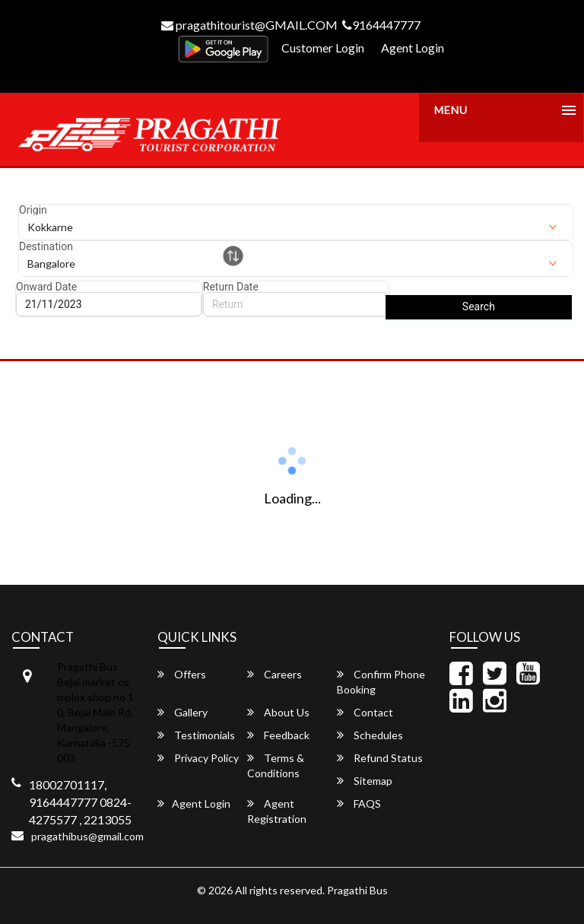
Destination (46, 246)
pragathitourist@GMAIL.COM (249, 25)
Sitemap (365, 781)
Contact (365, 712)
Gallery (182, 712)
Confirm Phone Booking (381, 682)
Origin (33, 210)
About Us (278, 712)
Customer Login (323, 48)
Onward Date (46, 287)
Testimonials (196, 735)
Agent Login (413, 48)
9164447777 (381, 25)
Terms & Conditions (276, 765)
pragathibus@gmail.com (87, 836)
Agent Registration (277, 811)
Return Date (231, 287)
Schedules (370, 735)
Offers (182, 674)
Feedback (278, 735)
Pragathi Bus (357, 890)
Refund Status (380, 758)
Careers (275, 674)
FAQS (359, 803)
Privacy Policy (198, 758)
